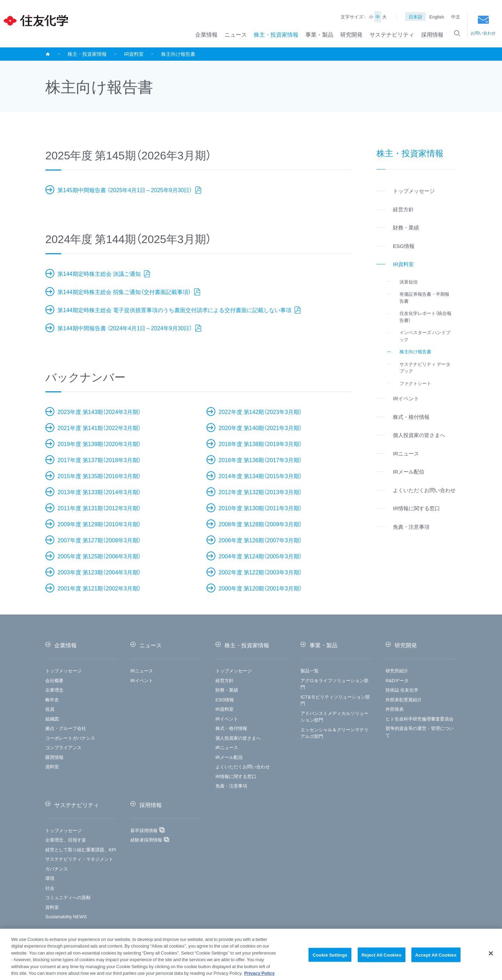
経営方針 (225, 680)
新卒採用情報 (144, 830)
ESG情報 (225, 699)
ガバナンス (57, 869)
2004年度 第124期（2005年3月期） (260, 556)
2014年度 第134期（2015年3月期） (260, 476)
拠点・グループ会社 (66, 728)
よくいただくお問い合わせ (243, 766)
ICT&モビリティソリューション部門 (335, 700)
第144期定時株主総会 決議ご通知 (100, 273)
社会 (50, 888)
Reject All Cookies (382, 957)
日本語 (415, 17)
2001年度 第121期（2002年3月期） (99, 588)
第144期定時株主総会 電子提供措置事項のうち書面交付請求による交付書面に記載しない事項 (175, 310)
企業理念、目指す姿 (66, 840)
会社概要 (54, 680)
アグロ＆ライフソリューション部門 (334, 684)
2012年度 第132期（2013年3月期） (260, 492)
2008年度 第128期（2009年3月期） (260, 524)
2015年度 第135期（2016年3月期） (99, 476)
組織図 (52, 719)
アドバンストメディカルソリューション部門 (334, 717)
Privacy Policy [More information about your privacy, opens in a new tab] (260, 976)
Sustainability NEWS (66, 916)
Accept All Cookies (436, 957)
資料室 (52, 766)
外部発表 (395, 709)
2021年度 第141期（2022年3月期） (99, 428)
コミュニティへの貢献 (68, 897)
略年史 (52, 699)
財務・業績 (227, 690)
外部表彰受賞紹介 (404, 699)
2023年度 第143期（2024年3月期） (99, 412)
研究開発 (351, 34)
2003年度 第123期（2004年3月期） (99, 572)
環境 (50, 878)
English (437, 17)
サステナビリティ (392, 34)
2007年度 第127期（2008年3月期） (99, 540)
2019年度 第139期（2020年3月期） (99, 444)
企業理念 (54, 690)
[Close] (491, 956)
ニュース (236, 34)
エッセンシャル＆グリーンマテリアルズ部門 (334, 733)
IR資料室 (134, 54)
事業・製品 (319, 34)
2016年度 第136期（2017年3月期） (260, 460)
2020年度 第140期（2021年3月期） (260, 428)
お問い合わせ (483, 26)
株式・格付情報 (231, 728)
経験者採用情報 (146, 840)
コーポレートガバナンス (70, 738)
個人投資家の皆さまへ (238, 738)
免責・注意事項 (231, 786)
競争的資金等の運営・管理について (420, 732)
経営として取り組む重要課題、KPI (81, 849)
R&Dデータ (397, 680)
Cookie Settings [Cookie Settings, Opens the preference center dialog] (330, 957)
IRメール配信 (229, 757)
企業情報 (206, 34)
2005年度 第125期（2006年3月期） (99, 556)
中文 (456, 17)
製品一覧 (310, 670)
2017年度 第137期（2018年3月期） (99, 460)
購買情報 (54, 757)
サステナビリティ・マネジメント (79, 859)
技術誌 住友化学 (402, 690)
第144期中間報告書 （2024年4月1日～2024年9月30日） (125, 328)
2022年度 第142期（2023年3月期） (260, 412)
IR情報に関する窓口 (236, 776)
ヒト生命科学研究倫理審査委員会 (420, 719)
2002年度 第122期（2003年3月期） (260, 572)
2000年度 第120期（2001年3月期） (260, 588)
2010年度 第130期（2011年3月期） (260, 508)
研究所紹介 (397, 670)
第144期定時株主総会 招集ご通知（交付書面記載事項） (125, 292)
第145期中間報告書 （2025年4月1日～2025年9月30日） (125, 190)
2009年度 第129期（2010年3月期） (99, 524)
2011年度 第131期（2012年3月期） (99, 508)
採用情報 (432, 34)
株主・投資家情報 (276, 34)
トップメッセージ (63, 670)
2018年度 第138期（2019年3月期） (260, 444)
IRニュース (142, 670)
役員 (50, 709)
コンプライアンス (63, 747)
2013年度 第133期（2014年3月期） (99, 492)
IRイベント (142, 680)
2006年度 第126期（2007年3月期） (260, 540)
